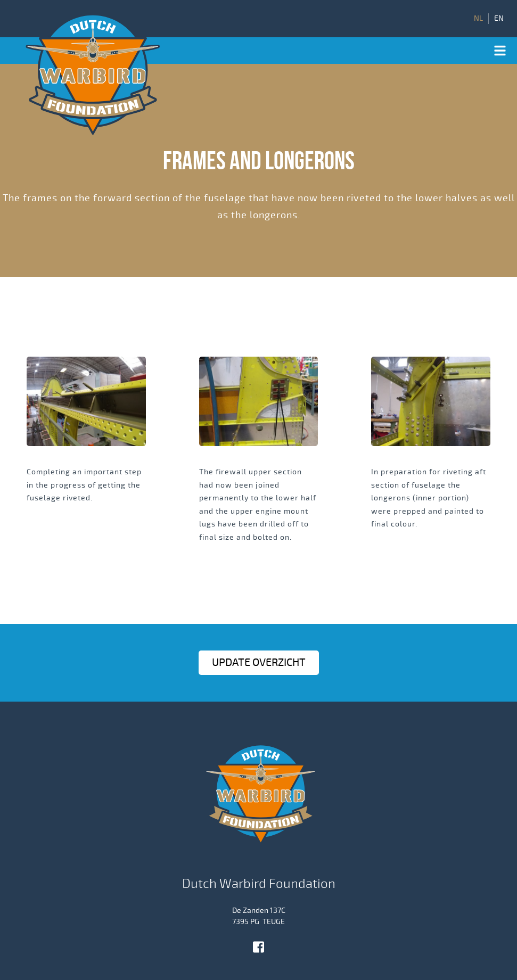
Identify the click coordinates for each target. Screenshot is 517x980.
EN (499, 19)
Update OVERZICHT (259, 662)
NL (478, 19)
